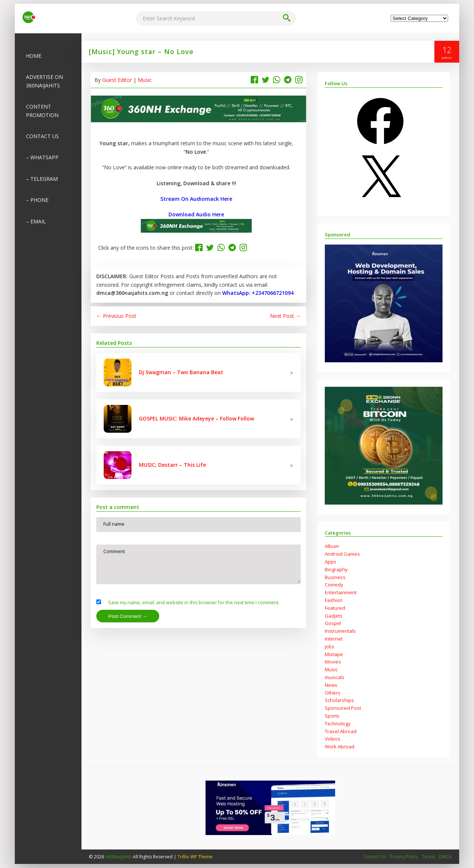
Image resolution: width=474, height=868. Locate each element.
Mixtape (334, 655)
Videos (333, 739)
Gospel (333, 623)
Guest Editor (117, 80)
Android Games (342, 554)
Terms (428, 857)
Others (333, 693)
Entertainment (341, 593)
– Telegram (42, 179)
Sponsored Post (343, 708)
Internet (334, 639)
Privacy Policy (404, 857)
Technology (338, 724)
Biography (336, 570)
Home (34, 56)
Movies (333, 662)
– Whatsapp (42, 158)
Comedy (334, 585)
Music (145, 80)
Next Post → (285, 316)
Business (335, 578)
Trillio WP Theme (195, 857)
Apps (331, 562)
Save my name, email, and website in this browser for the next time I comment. (196, 607)
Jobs (330, 647)
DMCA (445, 857)
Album (332, 546)
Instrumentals (340, 631)
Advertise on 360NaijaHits (44, 81)
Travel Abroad (341, 732)
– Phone (37, 200)
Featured (335, 608)
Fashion (334, 601)
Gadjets (334, 616)
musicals (335, 678)
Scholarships (339, 701)
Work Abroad (340, 747)
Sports (332, 716)
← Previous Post (116, 316)
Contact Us (42, 137)
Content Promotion (42, 111)
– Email (36, 222)
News (331, 685)
